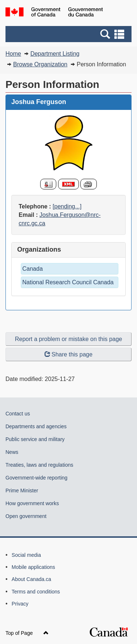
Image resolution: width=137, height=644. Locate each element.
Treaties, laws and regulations (39, 465)
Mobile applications (33, 567)
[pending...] (67, 206)
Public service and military (35, 439)
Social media (26, 555)
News (12, 452)
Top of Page (27, 633)
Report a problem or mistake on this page (68, 339)
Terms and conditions (36, 592)
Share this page (68, 354)
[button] (69, 34)
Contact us (18, 414)
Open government (26, 516)
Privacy (20, 604)
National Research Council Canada (68, 282)
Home (13, 54)
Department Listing (55, 54)
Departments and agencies (36, 426)
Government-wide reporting (37, 478)
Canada (33, 269)
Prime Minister (22, 491)
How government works (32, 503)
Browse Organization (40, 64)
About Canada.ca (31, 579)
